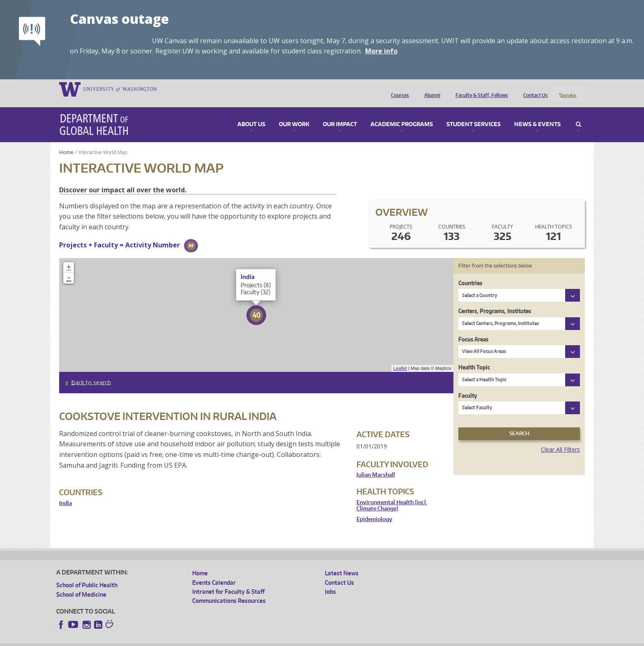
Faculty (468, 384)
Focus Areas (473, 328)
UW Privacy (165, 640)
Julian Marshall (376, 464)
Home (66, 142)
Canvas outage (119, 19)
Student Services (474, 114)
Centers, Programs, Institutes (495, 300)
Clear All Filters (560, 438)
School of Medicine (81, 583)
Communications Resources (229, 590)
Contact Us (534, 89)
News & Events (537, 114)
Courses (398, 89)
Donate (567, 89)
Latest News (342, 562)
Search (578, 114)
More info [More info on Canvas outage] (381, 51)
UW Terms (198, 640)
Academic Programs (402, 114)
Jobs (330, 581)
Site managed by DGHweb (247, 640)
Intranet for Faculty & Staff (228, 581)
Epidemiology (374, 508)
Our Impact (340, 114)
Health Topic (474, 356)
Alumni (430, 89)
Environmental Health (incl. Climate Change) (392, 495)
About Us (251, 114)
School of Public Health (87, 574)
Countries (470, 272)
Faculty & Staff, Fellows (480, 89)
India (66, 492)
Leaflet (400, 358)
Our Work (294, 114)
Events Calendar (214, 571)
